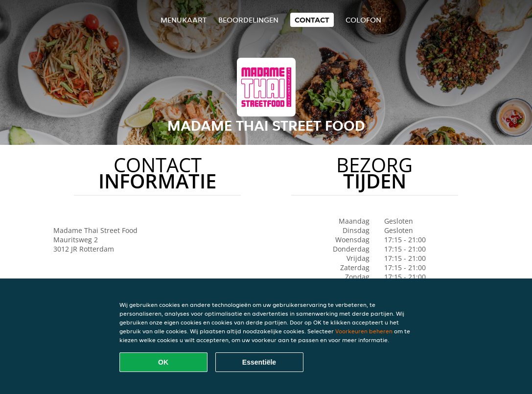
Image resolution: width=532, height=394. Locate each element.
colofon (363, 20)
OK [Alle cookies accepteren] (163, 362)
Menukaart (184, 20)
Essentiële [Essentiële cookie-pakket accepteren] (259, 362)
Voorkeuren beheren (364, 331)
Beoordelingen (248, 20)
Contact (312, 20)
